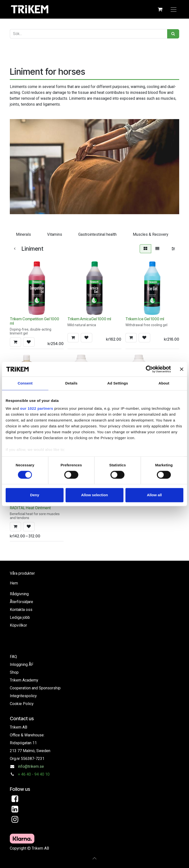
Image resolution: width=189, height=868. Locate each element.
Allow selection (94, 495)
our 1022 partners (37, 408)
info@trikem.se (31, 766)
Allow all (154, 495)
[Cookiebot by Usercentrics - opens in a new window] (149, 369)
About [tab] (164, 383)
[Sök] (173, 34)
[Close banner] (182, 369)
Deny (35, 495)
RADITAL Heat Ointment (30, 508)
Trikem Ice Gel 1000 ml (145, 319)
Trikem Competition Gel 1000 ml (34, 321)
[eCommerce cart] (160, 9)
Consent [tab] (25, 383)
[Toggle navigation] (174, 9)
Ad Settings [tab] (118, 383)
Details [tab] (71, 383)
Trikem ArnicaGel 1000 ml (89, 319)
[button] (15, 342)
